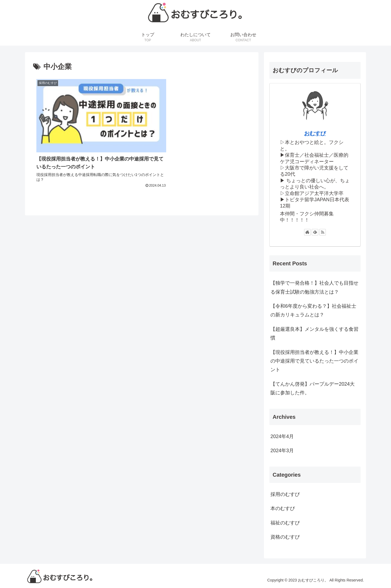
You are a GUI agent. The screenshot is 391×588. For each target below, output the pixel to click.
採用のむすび (285, 494)
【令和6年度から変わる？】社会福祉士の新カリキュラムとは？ (313, 310)
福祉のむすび (285, 523)
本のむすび (283, 508)
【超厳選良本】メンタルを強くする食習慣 (314, 334)
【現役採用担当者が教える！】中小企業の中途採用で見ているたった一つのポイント (314, 361)
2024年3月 (282, 451)
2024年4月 (282, 436)
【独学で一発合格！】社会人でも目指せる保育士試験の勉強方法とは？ (314, 287)
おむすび (315, 133)
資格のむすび (285, 537)
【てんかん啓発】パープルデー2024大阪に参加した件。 (313, 388)
